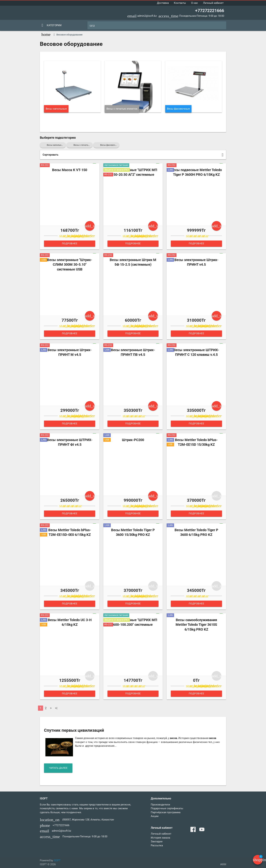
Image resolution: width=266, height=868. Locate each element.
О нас (194, 3)
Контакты (180, 3)
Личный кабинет (213, 3)
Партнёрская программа (166, 812)
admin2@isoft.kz (147, 16)
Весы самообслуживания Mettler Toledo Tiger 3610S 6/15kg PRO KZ (196, 625)
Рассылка (157, 845)
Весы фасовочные (178, 109)
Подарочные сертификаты (167, 808)
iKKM (223, 864)
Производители (160, 805)
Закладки (157, 841)
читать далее (59, 768)
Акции (155, 816)
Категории (54, 25)
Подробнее (70, 244)
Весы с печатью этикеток (122, 109)
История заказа (160, 838)
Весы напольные (56, 109)
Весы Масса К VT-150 (70, 170)
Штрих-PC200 (133, 440)
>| (56, 708)
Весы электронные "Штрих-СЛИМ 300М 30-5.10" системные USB (70, 265)
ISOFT (57, 860)
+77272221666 (210, 11)
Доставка (163, 3)
